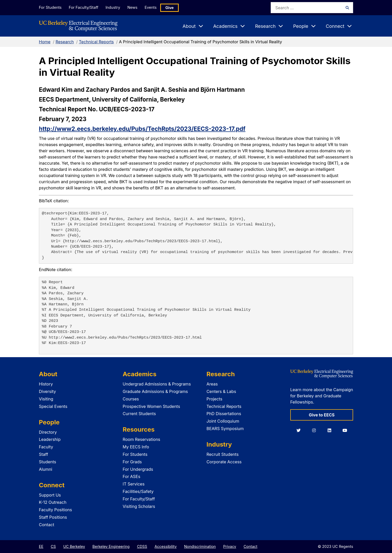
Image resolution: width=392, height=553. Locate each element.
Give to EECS (322, 415)
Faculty (46, 447)
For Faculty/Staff (84, 7)
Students (48, 462)
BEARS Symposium (225, 429)
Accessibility (166, 546)
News (136, 7)
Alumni (46, 469)
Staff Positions (53, 517)
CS (53, 546)
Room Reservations (141, 439)
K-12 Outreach (53, 502)
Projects (214, 399)
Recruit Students (223, 454)
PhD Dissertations (224, 414)
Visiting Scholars (139, 506)
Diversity (47, 391)
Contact (46, 525)
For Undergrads (138, 469)
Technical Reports (96, 42)
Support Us (50, 495)
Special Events (53, 406)
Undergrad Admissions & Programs (157, 384)
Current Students (139, 414)
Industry (115, 7)
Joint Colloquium (223, 421)
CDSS (142, 546)
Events (156, 7)
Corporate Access (224, 462)
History (46, 384)
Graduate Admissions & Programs (155, 391)
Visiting (46, 399)
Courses (131, 399)
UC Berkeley (74, 546)
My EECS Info (136, 447)
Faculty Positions (55, 510)
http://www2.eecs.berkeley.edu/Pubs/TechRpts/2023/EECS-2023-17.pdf (142, 129)
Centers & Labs (221, 391)
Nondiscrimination (200, 546)
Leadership (50, 439)
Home (45, 42)
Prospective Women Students (151, 406)
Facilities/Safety (138, 491)
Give (175, 8)
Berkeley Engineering (111, 546)
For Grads (132, 462)
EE (41, 546)
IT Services (134, 484)
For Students (50, 7)
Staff (44, 454)
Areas (212, 384)
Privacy (230, 546)
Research (65, 42)
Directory (48, 432)
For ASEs (131, 476)
